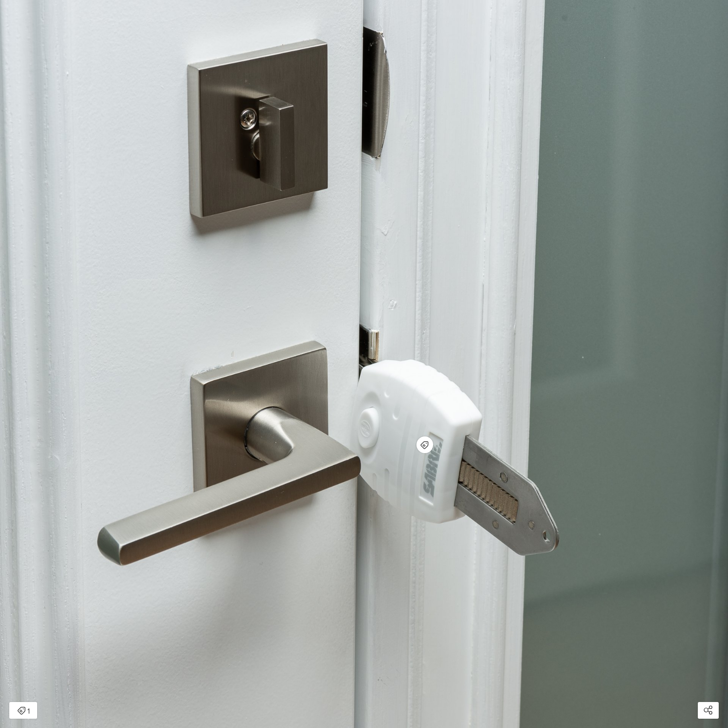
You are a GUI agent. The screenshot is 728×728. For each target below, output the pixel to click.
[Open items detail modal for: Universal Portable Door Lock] (425, 445)
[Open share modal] (708, 710)
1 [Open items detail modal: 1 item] (23, 711)
